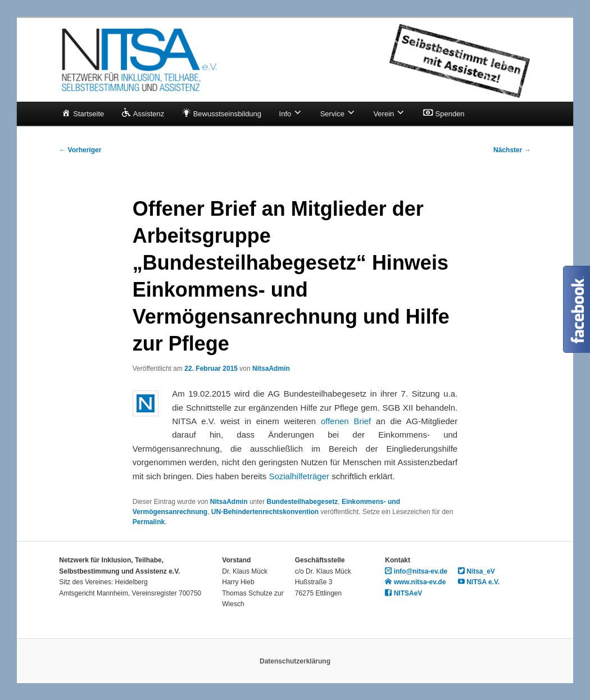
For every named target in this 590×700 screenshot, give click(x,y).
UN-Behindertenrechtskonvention (265, 512)
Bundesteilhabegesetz (303, 502)
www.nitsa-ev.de (415, 582)
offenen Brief (346, 421)
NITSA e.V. (479, 582)
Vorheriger (80, 150)
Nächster (512, 150)
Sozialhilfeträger (299, 476)
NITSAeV (403, 593)
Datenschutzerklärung (295, 661)
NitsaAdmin (271, 369)
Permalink (149, 522)
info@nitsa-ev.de (416, 571)
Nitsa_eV (476, 571)
